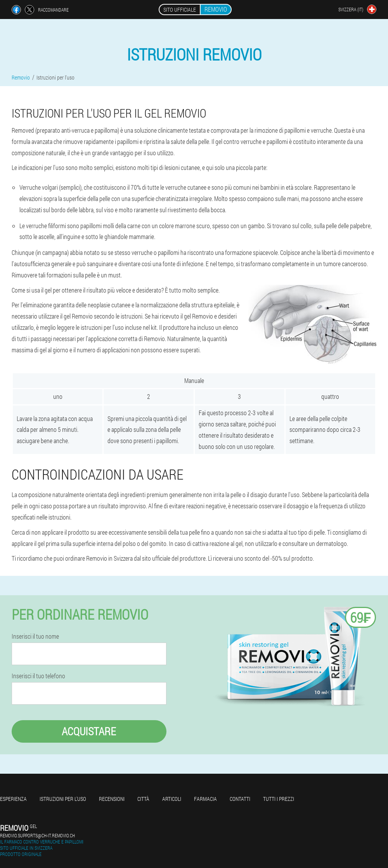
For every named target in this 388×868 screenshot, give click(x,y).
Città (143, 799)
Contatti (240, 799)
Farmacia (205, 799)
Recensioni (112, 799)
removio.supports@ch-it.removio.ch (37, 835)
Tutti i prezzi (279, 799)
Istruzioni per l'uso (63, 799)
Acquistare (89, 731)
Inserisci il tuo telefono (38, 676)
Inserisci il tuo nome (35, 636)
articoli (172, 799)
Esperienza (13, 799)
